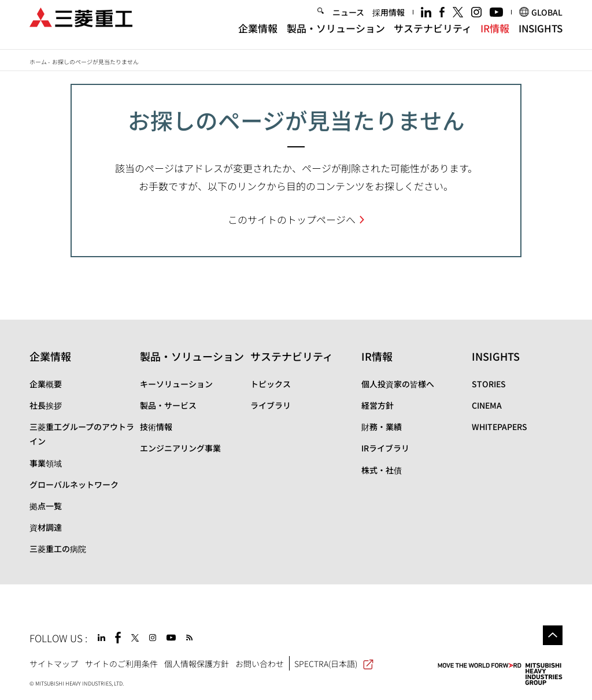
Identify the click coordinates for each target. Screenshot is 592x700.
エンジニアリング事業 (180, 448)
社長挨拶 (46, 405)
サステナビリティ (433, 36)
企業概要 (46, 384)
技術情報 (156, 427)
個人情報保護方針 (197, 664)
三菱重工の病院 (58, 549)
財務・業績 (382, 427)
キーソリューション (176, 384)
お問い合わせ (260, 664)
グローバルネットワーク (74, 484)
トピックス (271, 384)
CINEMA (487, 405)
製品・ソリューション (336, 36)
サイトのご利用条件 (121, 664)
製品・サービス (168, 405)
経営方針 (378, 405)
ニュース (348, 20)
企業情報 (258, 36)
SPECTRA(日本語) (334, 664)
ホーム (38, 62)
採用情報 (388, 20)
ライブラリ (271, 405)
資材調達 (46, 527)
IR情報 (495, 36)
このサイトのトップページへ (292, 219)
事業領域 (46, 463)
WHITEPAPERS (499, 427)
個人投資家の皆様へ (398, 384)
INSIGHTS (541, 36)
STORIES (489, 384)
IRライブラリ (385, 448)
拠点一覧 (46, 506)
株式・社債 (382, 470)
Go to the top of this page (553, 635)
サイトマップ (54, 664)
